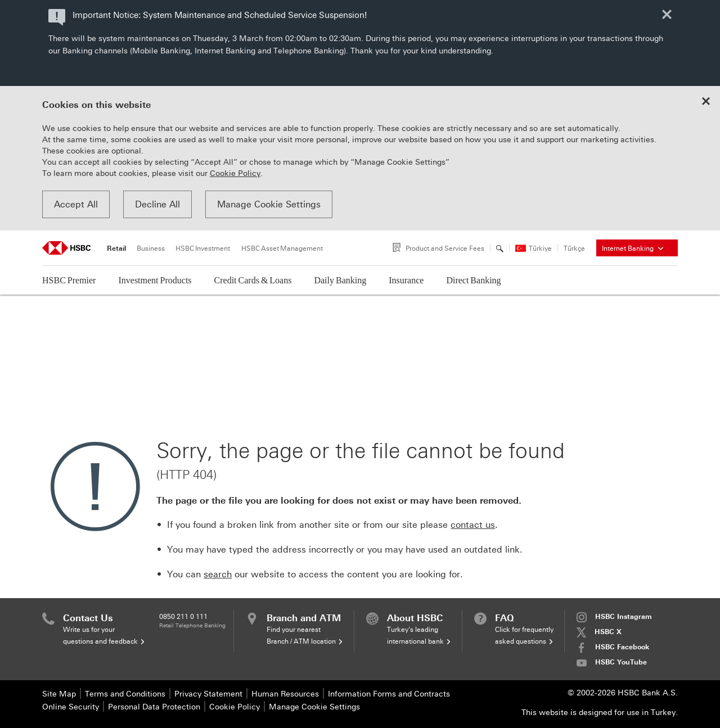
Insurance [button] (406, 280)
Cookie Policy (235, 173)
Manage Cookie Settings (269, 204)
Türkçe (574, 249)
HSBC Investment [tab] (203, 248)
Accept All (76, 204)
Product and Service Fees (445, 248)
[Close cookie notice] (706, 102)
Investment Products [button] (155, 280)
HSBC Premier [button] (69, 280)
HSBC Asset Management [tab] (282, 248)
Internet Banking (633, 248)
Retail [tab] (116, 248)
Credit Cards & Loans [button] (253, 280)
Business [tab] (151, 248)
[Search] (500, 248)
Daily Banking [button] (340, 280)
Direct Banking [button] (473, 280)
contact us (473, 525)
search (218, 574)
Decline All (157, 204)
